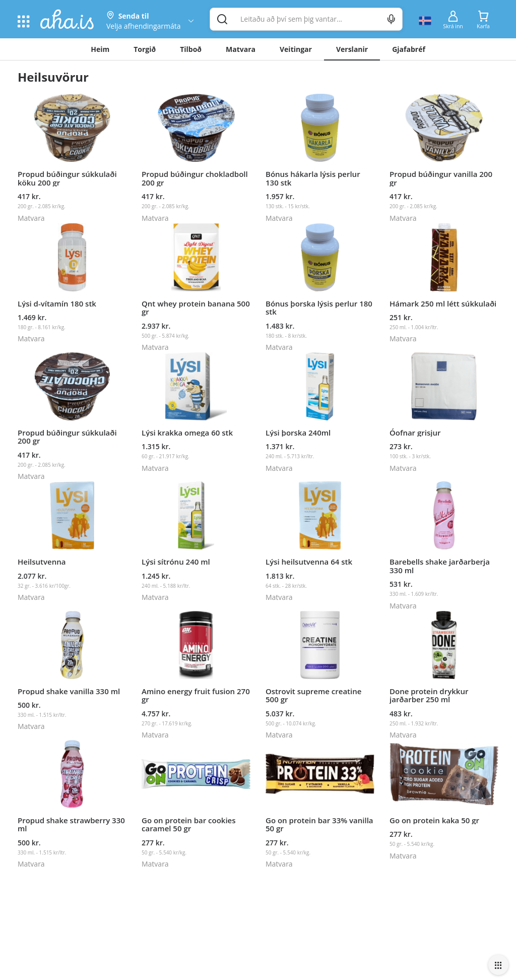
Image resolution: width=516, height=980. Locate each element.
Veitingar (296, 49)
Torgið (145, 49)
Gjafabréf (409, 49)
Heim (100, 49)
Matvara (241, 49)
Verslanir (352, 49)
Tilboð (191, 49)
